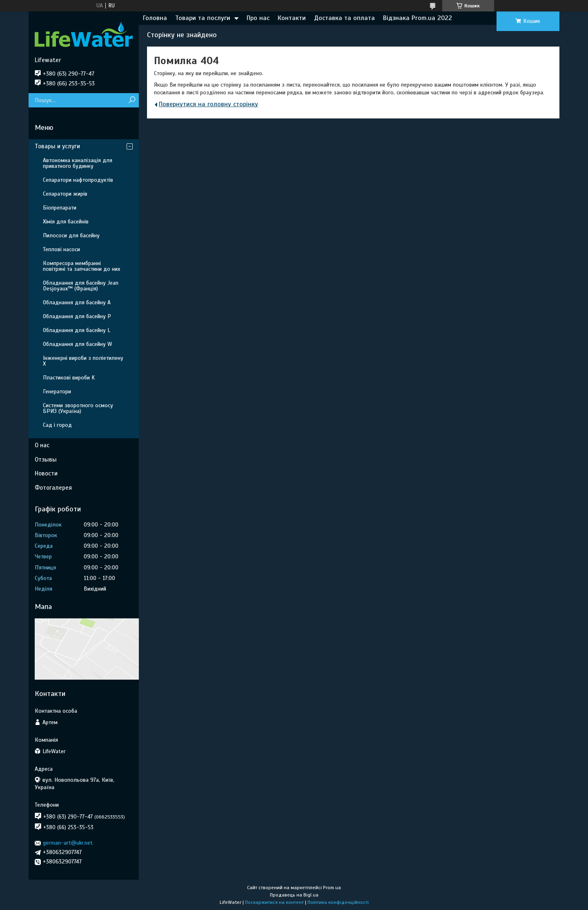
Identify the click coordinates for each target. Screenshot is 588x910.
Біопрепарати (60, 208)
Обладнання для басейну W (77, 344)
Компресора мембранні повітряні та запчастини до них (81, 266)
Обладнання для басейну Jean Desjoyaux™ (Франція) (81, 286)
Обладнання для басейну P (77, 316)
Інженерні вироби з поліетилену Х (83, 361)
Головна (155, 18)
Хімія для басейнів (66, 222)
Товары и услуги (57, 146)
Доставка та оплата (344, 18)
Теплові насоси (61, 249)
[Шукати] (132, 100)
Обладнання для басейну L (77, 330)
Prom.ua (332, 888)
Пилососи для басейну (71, 235)
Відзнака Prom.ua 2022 (418, 18)
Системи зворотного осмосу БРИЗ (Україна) (78, 408)
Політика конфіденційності (338, 902)
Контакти (292, 18)
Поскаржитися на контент (274, 902)
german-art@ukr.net (68, 843)
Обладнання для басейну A (77, 302)
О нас (42, 445)
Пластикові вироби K (69, 378)
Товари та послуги (203, 18)
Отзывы (46, 459)
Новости (46, 473)
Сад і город (57, 425)
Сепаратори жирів (65, 194)
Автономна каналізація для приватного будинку (78, 163)
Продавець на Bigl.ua (294, 895)
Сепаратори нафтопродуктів (78, 180)
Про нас (258, 18)
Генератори (57, 391)
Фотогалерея (53, 488)
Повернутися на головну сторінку (208, 104)
